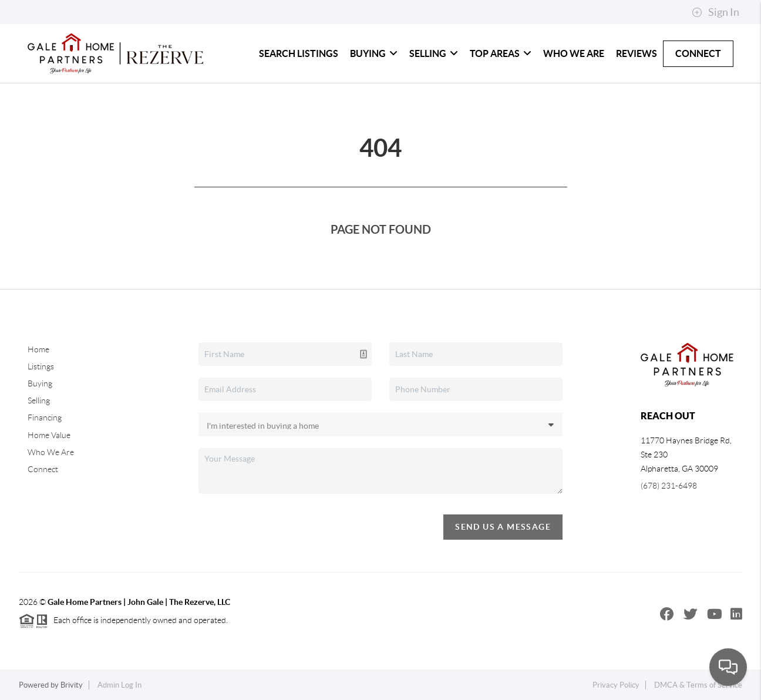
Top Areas (501, 53)
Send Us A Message (503, 527)
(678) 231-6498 (669, 486)
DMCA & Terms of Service (698, 685)
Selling (434, 53)
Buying (374, 53)
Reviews (637, 53)
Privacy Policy (616, 685)
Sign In (715, 12)
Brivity (72, 685)
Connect (698, 53)
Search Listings (299, 53)
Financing (45, 418)
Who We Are (574, 53)
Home (38, 349)
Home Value (49, 435)
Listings (41, 366)
